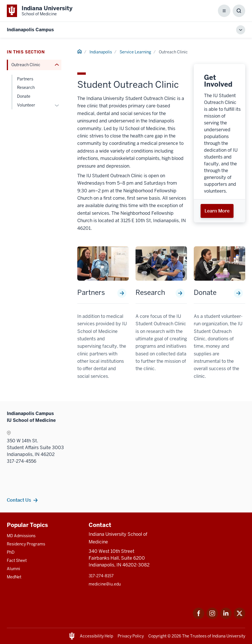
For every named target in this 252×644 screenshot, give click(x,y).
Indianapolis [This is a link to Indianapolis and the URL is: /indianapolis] (101, 52)
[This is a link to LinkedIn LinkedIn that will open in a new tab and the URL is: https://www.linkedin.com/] (226, 617)
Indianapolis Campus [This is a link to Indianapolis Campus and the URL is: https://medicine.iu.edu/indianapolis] (30, 30)
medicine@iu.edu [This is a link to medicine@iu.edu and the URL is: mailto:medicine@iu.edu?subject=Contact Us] (105, 584)
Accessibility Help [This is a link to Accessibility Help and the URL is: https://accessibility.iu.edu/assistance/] (96, 636)
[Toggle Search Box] (239, 11)
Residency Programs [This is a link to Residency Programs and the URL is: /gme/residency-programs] (26, 544)
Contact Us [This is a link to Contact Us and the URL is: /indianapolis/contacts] (19, 500)
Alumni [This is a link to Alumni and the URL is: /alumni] (13, 569)
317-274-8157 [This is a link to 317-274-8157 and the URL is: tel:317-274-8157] (101, 576)
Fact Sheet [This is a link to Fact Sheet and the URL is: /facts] (17, 560)
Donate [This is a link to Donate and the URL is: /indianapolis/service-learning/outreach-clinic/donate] (205, 293)
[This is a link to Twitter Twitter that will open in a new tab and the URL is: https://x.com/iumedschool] (239, 617)
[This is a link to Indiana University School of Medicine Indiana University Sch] (40, 11)
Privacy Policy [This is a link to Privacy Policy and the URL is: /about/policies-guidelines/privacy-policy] (131, 636)
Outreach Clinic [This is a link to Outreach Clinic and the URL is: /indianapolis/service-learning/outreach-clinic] (26, 65)
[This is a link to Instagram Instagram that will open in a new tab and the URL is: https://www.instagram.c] (212, 617)
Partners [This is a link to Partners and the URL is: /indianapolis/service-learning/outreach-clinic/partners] (91, 293)
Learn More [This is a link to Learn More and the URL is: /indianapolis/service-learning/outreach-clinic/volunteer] (217, 211)
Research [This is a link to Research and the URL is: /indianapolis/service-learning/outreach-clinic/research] (150, 293)
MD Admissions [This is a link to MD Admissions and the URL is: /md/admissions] (21, 536)
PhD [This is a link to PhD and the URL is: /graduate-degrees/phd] (11, 552)
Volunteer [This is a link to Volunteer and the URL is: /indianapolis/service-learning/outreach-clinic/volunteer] (26, 105)
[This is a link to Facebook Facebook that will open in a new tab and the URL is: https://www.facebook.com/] (199, 617)
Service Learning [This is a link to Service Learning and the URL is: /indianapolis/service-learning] (135, 52)
